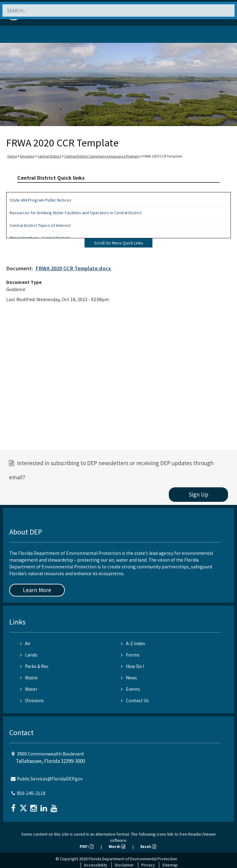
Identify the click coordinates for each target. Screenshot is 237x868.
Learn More (37, 590)
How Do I (133, 666)
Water (29, 689)
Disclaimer (124, 865)
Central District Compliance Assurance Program (102, 156)
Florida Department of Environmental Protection (133, 859)
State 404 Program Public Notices (40, 200)
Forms (130, 655)
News (129, 678)
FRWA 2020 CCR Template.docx (73, 268)
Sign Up (199, 494)
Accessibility (96, 865)
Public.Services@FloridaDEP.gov (50, 779)
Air (25, 643)
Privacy (148, 865)
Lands (29, 655)
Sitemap (170, 865)
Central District (49, 156)
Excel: (148, 846)
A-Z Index (133, 643)
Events (131, 689)
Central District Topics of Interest (40, 225)
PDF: (87, 846)
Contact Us (135, 700)
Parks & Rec (34, 666)
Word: (117, 846)
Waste (29, 678)
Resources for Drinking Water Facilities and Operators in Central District (76, 213)
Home (12, 156)
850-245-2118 (31, 793)
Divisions (27, 156)
